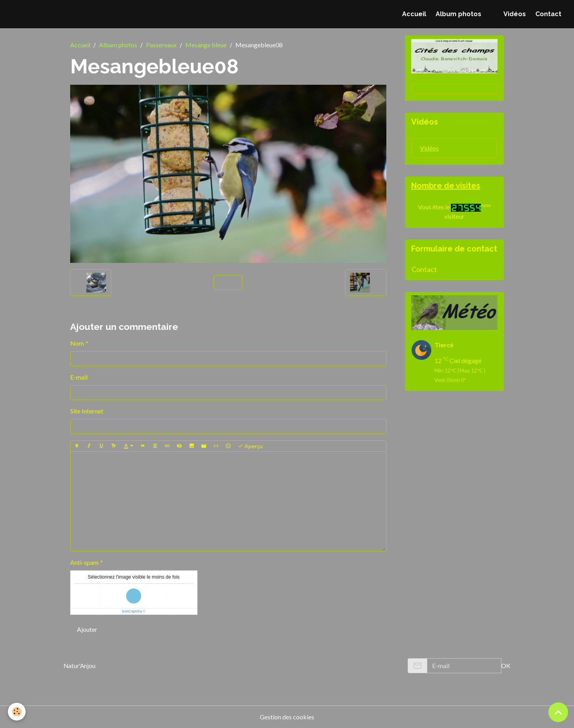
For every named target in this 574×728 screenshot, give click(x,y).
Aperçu (250, 446)
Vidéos (515, 14)
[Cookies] (17, 712)
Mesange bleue (206, 45)
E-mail (79, 377)
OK (506, 666)
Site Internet (87, 411)
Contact (548, 14)
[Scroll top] (558, 712)
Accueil (414, 14)
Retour (228, 282)
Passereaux (161, 45)
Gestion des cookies (287, 717)
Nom (77, 343)
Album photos (458, 14)
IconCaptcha (132, 611)
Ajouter (87, 629)
